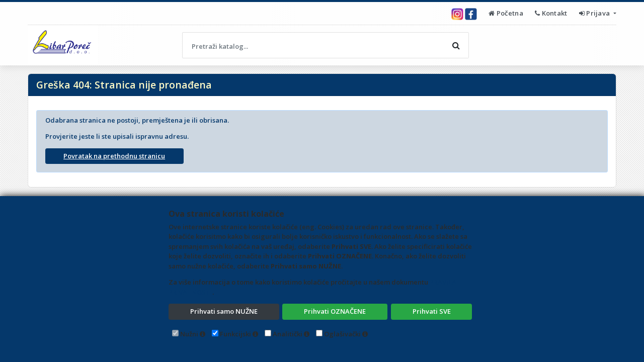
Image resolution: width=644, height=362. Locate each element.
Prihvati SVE (432, 311)
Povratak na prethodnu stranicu (114, 156)
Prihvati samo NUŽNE (224, 311)
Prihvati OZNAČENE (335, 311)
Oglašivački (342, 334)
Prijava (595, 13)
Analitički (288, 334)
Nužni (189, 334)
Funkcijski (235, 334)
